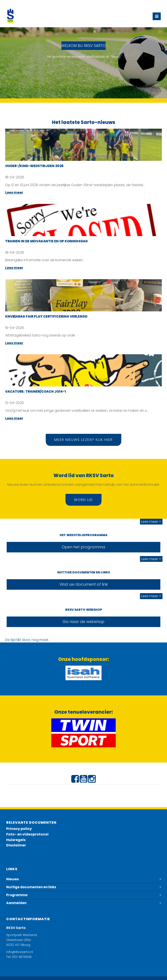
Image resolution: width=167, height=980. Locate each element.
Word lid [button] (83, 500)
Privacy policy (19, 829)
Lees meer (14, 192)
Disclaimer (16, 845)
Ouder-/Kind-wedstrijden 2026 (34, 166)
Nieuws (13, 879)
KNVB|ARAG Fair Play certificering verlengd (46, 316)
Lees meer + (151, 522)
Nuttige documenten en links (31, 887)
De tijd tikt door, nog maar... (28, 640)
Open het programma (83, 547)
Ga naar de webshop (83, 622)
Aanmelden (16, 903)
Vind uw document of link (84, 584)
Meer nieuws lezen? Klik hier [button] (83, 440)
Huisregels (16, 840)
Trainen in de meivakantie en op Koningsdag (46, 241)
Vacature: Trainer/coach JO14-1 (36, 391)
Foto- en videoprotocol (27, 834)
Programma (17, 895)
